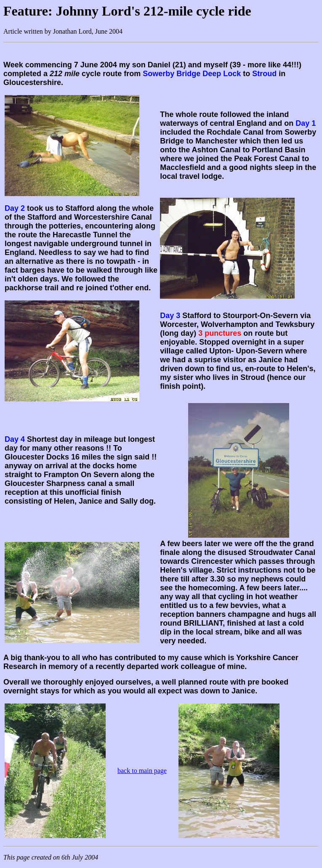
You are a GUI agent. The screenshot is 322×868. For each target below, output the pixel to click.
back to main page (142, 771)
